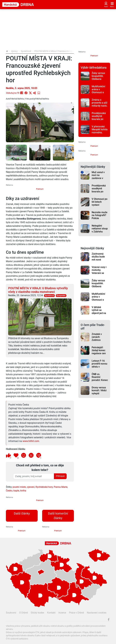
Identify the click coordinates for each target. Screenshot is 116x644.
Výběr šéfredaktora (94, 68)
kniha (23, 491)
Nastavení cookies (97, 613)
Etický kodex (37, 613)
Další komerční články (58, 516)
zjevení (31, 487)
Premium (40, 189)
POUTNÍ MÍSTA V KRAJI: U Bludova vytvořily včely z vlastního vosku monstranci (38, 290)
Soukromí (11, 613)
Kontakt (51, 613)
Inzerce (62, 613)
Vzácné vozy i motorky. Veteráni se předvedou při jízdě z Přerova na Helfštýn (100, 274)
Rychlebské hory (44, 487)
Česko (9, 491)
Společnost (26, 51)
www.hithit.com (31, 441)
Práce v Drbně (76, 613)
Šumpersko (61, 296)
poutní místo (19, 487)
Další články (22, 513)
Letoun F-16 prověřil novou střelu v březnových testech (99, 367)
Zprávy (14, 51)
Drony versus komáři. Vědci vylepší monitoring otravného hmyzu (99, 395)
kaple (16, 491)
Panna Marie (61, 487)
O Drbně (23, 613)
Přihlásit (60, 476)
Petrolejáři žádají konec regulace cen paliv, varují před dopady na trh (99, 355)
